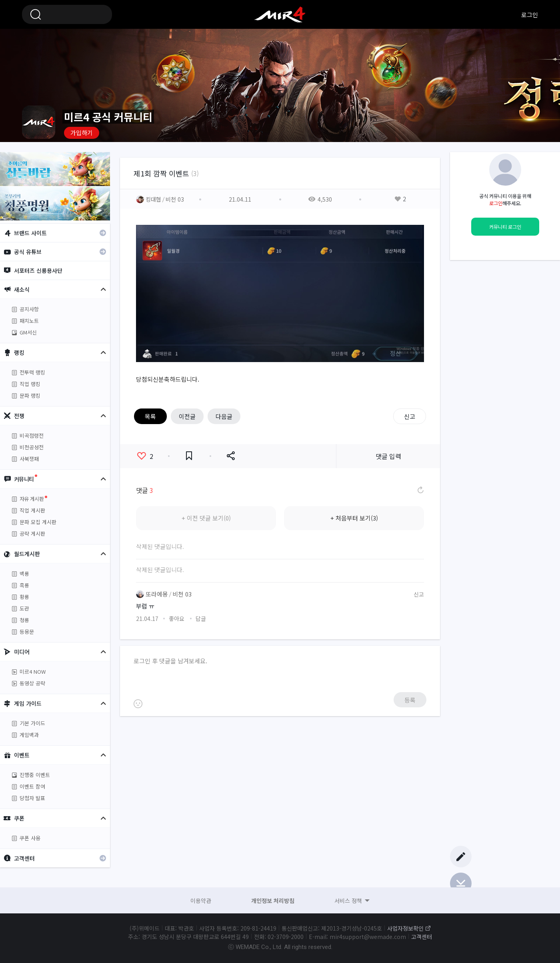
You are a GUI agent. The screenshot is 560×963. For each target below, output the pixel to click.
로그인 (530, 15)
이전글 (187, 416)
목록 (150, 416)
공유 (231, 456)
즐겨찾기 (189, 456)
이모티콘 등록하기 (138, 704)
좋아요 (145, 456)
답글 (201, 619)
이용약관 (201, 901)
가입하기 (82, 133)
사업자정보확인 (405, 928)
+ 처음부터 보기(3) (354, 518)
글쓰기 (461, 857)
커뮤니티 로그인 (505, 227)
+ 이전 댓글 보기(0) (206, 518)
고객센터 (422, 937)
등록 (410, 700)
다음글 (224, 416)
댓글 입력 (388, 456)
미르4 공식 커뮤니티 (280, 14)
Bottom (461, 883)
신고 (410, 416)
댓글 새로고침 (420, 490)
